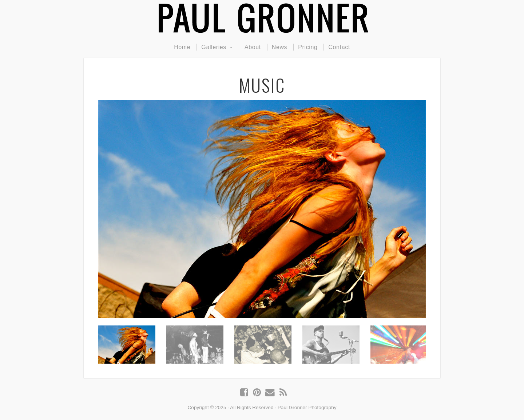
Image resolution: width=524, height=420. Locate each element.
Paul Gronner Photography (262, 18)
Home (182, 47)
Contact (339, 47)
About (253, 47)
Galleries (214, 47)
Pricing (308, 47)
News (279, 47)
